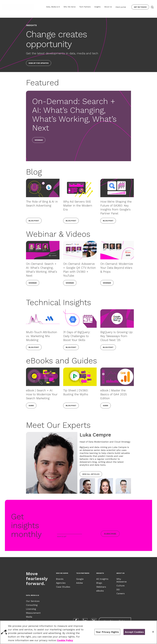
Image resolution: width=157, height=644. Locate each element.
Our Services (33, 601)
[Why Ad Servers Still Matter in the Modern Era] (80, 188)
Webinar (39, 140)
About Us (108, 7)
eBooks (100, 591)
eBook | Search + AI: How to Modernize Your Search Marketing (42, 394)
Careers (121, 593)
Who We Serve (70, 7)
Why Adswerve (121, 580)
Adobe (79, 583)
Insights (97, 7)
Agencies (61, 583)
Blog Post (34, 221)
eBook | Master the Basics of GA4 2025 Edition (114, 394)
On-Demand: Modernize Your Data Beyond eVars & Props (117, 268)
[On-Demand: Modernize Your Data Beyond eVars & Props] (117, 250)
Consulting (32, 605)
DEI (118, 589)
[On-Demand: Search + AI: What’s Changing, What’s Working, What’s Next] (43, 250)
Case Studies (63, 587)
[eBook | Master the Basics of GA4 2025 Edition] (117, 377)
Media (29, 617)
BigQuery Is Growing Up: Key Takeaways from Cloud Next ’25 (117, 336)
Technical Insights (59, 302)
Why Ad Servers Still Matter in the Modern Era (78, 206)
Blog (34, 172)
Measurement (33, 613)
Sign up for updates (39, 63)
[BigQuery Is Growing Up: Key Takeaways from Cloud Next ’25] (117, 318)
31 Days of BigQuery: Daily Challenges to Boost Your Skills (77, 336)
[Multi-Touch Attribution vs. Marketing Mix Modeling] (43, 318)
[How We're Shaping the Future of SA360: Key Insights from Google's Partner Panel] (117, 188)
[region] (78, 632)
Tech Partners (85, 7)
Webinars (101, 587)
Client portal (121, 7)
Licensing (31, 609)
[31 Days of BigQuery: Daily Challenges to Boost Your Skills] (80, 318)
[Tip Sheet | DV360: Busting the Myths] (80, 377)
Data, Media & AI (53, 7)
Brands (60, 579)
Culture (120, 586)
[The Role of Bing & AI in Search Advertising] (43, 188)
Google (80, 579)
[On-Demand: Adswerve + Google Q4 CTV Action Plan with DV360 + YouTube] (80, 250)
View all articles (91, 474)
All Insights (102, 579)
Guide (31, 406)
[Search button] (152, 7)
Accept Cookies (134, 632)
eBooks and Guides (61, 361)
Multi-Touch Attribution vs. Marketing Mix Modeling (42, 336)
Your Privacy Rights (107, 632)
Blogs (99, 583)
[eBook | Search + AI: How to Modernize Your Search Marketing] (43, 377)
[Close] (153, 632)
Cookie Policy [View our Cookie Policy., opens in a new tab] (65, 640)
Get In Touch (140, 7)
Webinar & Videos (58, 234)
